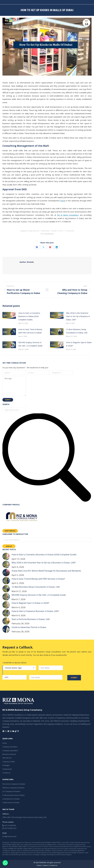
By (45, 231)
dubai (47, 234)
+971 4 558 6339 (9, 825)
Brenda (27, 262)
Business (8, 24)
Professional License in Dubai (13, 795)
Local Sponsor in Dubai (11, 799)
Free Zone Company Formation (14, 784)
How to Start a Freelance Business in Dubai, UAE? (35, 611)
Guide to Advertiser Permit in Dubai (29, 627)
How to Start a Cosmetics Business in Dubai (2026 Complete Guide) (29, 316)
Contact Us (6, 773)
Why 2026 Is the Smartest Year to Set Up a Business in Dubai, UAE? (78, 316)
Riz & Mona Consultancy (68, 215)
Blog (6, 20)
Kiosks (51, 234)
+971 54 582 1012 (9, 828)
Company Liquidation (10, 751)
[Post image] (9, 315)
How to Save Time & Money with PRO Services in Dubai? (30, 331)
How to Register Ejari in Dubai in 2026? (79, 344)
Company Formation (10, 747)
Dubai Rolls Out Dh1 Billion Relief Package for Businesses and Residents (46, 571)
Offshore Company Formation (13, 788)
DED (63, 201)
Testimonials (7, 769)
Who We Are (7, 758)
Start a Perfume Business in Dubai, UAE (31, 619)
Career (45, 865)
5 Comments (70, 231)
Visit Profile (10, 531)
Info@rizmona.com (9, 836)
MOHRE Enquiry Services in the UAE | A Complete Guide (30, 344)
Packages (6, 765)
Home (5, 743)
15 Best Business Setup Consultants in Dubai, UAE (77, 331)
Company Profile (9, 762)
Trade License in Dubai (11, 802)
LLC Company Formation (11, 791)
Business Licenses (9, 754)
